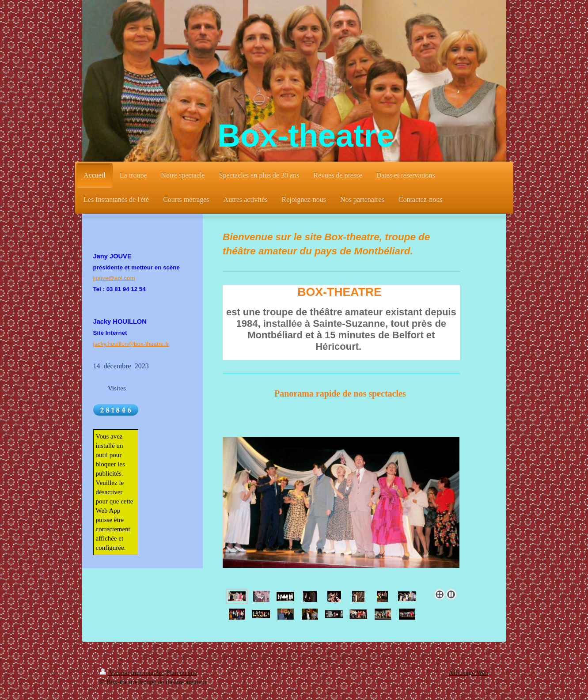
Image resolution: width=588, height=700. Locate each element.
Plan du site (182, 673)
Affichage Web (468, 673)
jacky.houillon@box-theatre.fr (131, 344)
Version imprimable (132, 673)
